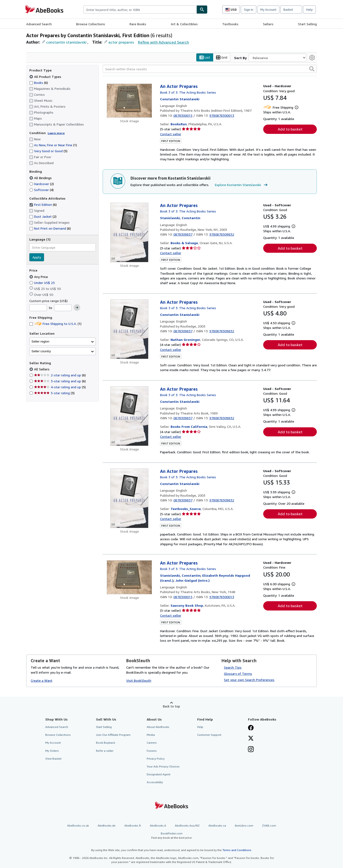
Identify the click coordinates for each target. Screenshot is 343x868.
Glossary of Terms (238, 674)
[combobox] (140, 10)
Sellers (268, 24)
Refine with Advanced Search (163, 42)
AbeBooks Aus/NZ (187, 826)
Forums (152, 751)
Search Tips (233, 668)
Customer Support (209, 735)
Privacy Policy (156, 759)
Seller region (40, 341)
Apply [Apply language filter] (37, 257)
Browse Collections (91, 24)
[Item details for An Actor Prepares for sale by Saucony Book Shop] (129, 577)
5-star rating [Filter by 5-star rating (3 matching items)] (54, 393)
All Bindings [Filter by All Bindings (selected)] (41, 178)
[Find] (202, 10)
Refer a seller (105, 751)
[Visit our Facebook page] (251, 728)
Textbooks (230, 24)
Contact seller (171, 134)
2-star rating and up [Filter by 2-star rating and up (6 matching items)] (60, 375)
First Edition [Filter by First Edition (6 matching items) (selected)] (43, 205)
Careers (152, 743)
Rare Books (138, 24)
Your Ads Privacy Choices (163, 766)
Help (309, 10)
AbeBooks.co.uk (78, 826)
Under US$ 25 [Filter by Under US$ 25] (43, 283)
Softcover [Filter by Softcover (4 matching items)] (41, 190)
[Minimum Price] (38, 308)
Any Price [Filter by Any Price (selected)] (39, 277)
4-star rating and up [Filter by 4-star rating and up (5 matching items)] (60, 387)
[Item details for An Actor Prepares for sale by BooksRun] (129, 101)
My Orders (52, 751)
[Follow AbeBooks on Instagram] (251, 750)
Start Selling (307, 24)
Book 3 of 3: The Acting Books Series (188, 92)
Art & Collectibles (184, 24)
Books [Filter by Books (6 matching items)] (39, 82)
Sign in (249, 10)
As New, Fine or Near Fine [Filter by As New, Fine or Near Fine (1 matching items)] (53, 145)
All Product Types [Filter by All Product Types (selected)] (46, 77)
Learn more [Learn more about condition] (56, 133)
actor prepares (121, 42)
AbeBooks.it (158, 826)
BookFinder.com (171, 836)
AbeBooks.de (107, 826)
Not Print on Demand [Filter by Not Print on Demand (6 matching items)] (50, 229)
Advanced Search (39, 24)
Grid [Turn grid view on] (222, 58)
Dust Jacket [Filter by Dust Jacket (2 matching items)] (43, 217)
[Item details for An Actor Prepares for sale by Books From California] (129, 416)
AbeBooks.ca (217, 826)
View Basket (53, 759)
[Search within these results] (210, 69)
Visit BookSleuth (139, 680)
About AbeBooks (158, 727)
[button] (312, 69)
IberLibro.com (244, 826)
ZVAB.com (269, 826)
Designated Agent (159, 774)
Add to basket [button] (290, 129)
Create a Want (42, 680)
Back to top (171, 706)
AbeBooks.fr (133, 826)
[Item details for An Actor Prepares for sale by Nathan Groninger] (129, 329)
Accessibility (155, 782)
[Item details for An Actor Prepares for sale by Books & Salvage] (129, 232)
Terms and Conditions (237, 850)
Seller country (41, 351)
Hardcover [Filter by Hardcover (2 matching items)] (42, 184)
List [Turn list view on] (205, 58)
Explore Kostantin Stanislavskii (242, 185)
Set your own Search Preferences (249, 680)
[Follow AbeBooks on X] (251, 739)
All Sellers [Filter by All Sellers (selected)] (42, 369)
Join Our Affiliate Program (113, 735)
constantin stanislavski (66, 42)
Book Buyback (106, 743)
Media (151, 735)
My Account (268, 10)
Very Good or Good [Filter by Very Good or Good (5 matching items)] (48, 151)
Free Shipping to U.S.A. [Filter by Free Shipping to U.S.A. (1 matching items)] (55, 324)
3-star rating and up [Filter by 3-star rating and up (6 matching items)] (60, 381)
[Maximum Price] (63, 308)
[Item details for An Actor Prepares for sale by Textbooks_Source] (129, 498)
